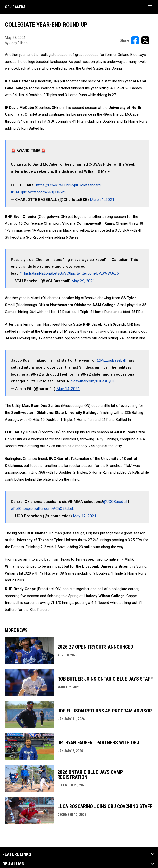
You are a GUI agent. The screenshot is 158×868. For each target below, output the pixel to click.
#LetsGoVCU (61, 273)
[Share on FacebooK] (135, 40)
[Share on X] (145, 40)
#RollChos (19, 509)
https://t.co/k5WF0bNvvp (56, 185)
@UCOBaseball (115, 502)
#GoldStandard (88, 185)
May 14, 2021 (68, 389)
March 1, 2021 (102, 200)
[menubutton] (150, 7)
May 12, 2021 (85, 516)
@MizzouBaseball (111, 360)
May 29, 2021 (83, 281)
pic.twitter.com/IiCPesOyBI (92, 381)
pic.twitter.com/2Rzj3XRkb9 (44, 192)
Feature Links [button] (17, 854)
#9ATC (17, 192)
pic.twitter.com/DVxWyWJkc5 (95, 273)
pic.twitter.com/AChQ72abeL (51, 509)
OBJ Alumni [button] (14, 864)
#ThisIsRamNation (35, 273)
